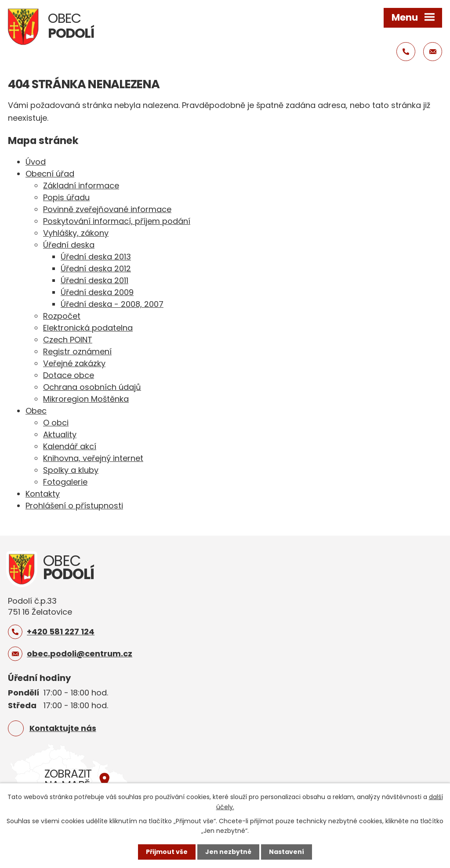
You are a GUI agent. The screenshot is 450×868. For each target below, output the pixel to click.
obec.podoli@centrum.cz (80, 654)
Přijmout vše (167, 852)
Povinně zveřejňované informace (107, 209)
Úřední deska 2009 (97, 292)
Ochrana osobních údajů (92, 387)
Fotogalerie (65, 482)
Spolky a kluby (71, 470)
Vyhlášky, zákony (76, 233)
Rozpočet (62, 316)
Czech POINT (68, 340)
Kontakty (43, 494)
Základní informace (81, 185)
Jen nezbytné (228, 852)
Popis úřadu (66, 197)
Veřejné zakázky (74, 363)
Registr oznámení (77, 351)
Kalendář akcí (70, 446)
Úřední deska (69, 245)
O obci (56, 423)
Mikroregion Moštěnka (86, 399)
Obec (36, 411)
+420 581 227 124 (61, 632)
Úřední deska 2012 (96, 268)
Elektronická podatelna (88, 328)
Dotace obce (69, 375)
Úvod (36, 162)
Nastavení (287, 852)
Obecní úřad (50, 174)
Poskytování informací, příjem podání (117, 221)
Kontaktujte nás (63, 728)
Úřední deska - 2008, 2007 (112, 304)
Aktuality (60, 434)
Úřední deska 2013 (96, 257)
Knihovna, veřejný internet (93, 458)
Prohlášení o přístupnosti (74, 506)
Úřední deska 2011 (94, 280)
